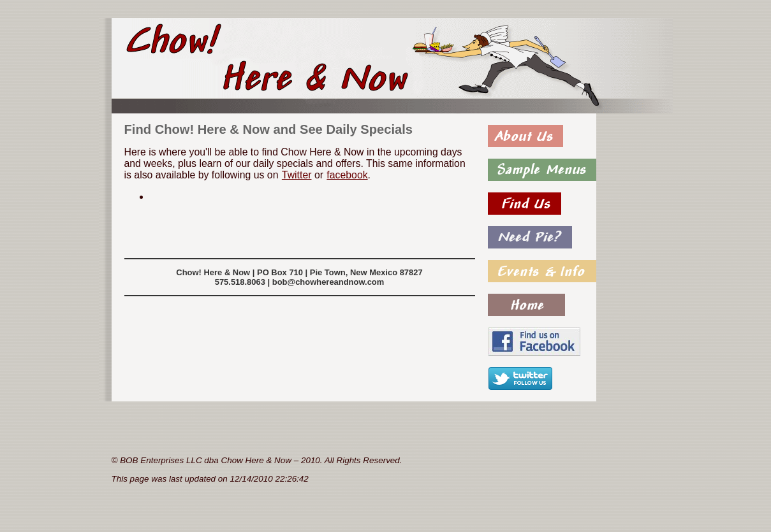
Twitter (297, 175)
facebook (347, 175)
